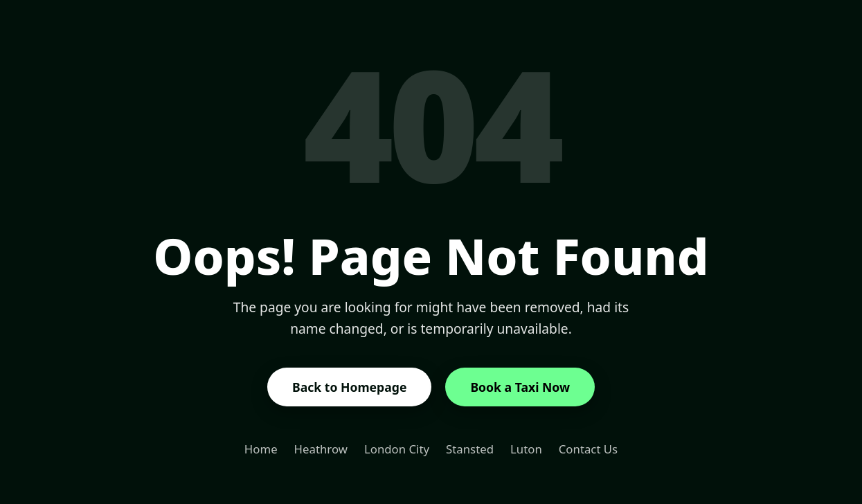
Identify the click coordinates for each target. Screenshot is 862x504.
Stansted (470, 449)
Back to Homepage (349, 387)
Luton (526, 449)
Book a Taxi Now (520, 387)
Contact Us (588, 449)
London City (397, 449)
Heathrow (321, 449)
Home (261, 449)
